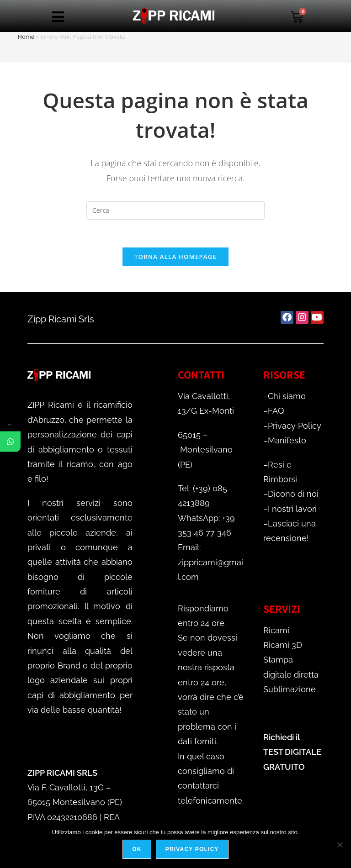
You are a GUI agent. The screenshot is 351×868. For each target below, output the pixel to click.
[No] (340, 845)
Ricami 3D (283, 645)
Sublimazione (290, 689)
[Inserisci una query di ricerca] (175, 210)
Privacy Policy (295, 426)
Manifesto (287, 440)
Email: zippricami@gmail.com (210, 562)
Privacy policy (192, 849)
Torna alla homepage (175, 257)
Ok (137, 849)
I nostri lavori (292, 509)
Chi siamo (287, 396)
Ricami (276, 630)
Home (26, 37)
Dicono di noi (293, 494)
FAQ (276, 411)
